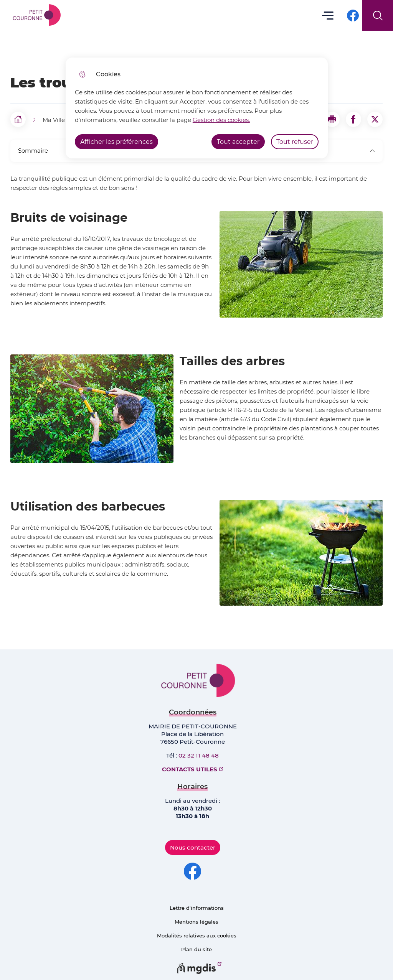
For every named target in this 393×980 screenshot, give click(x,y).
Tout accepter (238, 142)
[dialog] (197, 108)
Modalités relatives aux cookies (197, 936)
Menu (328, 15)
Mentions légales (196, 922)
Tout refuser (295, 142)
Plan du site (196, 949)
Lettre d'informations (197, 908)
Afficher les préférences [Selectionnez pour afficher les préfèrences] (116, 142)
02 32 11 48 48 (199, 755)
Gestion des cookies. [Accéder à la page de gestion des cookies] (221, 120)
